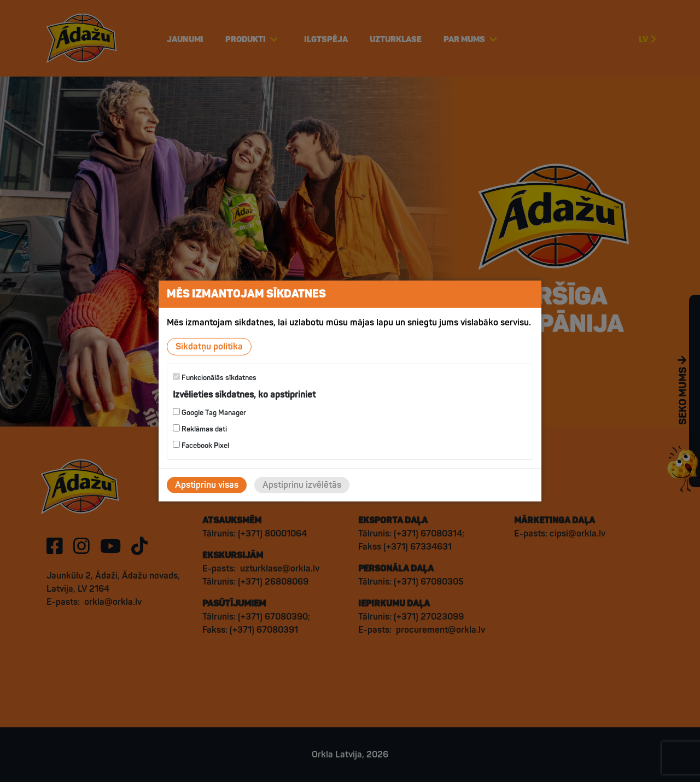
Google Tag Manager (209, 413)
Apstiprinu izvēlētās (302, 485)
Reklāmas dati (200, 429)
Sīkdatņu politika (209, 347)
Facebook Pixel (201, 445)
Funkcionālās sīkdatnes (215, 378)
